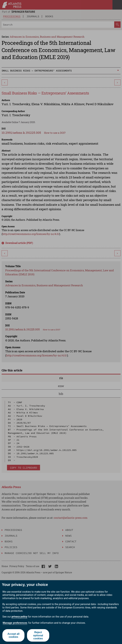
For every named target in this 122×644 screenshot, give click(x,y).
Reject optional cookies (38, 635)
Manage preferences (15, 623)
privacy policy (19, 617)
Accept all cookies (14, 635)
